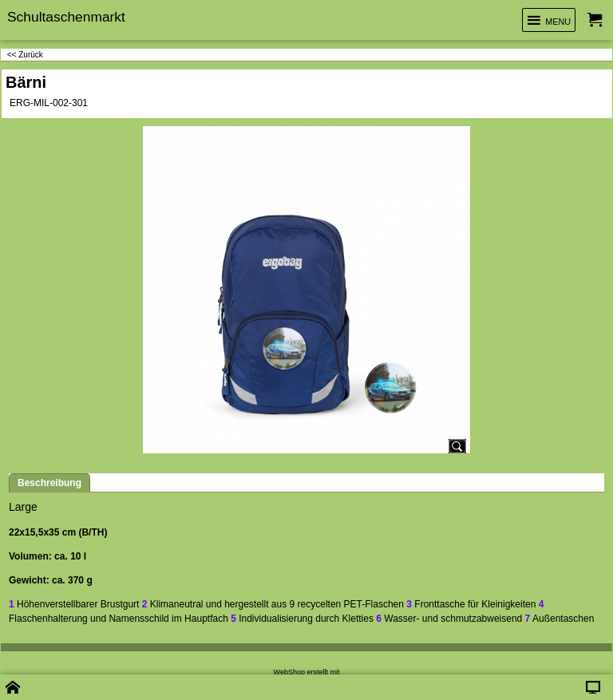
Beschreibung (49, 483)
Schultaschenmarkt (66, 17)
